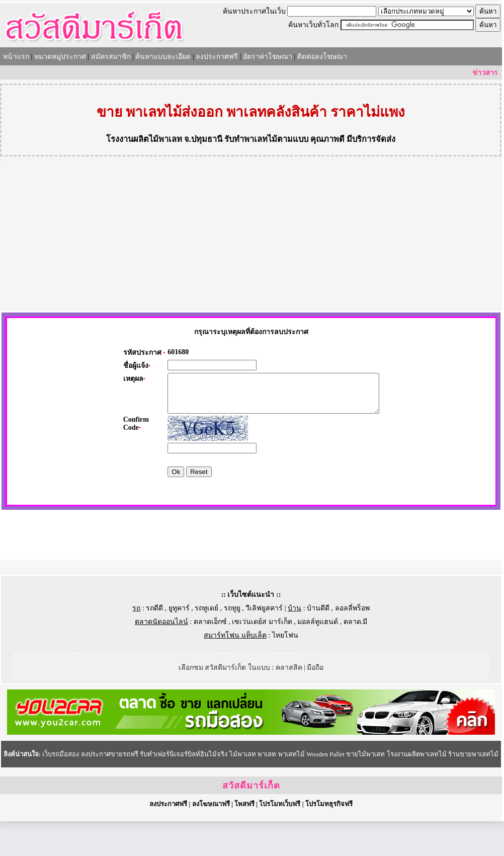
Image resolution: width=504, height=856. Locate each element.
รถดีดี (154, 643)
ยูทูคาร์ (179, 643)
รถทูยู (232, 643)
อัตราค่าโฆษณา (268, 57)
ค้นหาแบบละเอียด (163, 57)
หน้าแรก (16, 57)
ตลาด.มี (356, 656)
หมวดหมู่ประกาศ (60, 57)
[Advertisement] (251, 236)
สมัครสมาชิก (111, 57)
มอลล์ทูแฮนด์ (318, 656)
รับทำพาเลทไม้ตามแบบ (266, 139)
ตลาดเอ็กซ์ (210, 656)
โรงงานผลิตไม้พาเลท (144, 139)
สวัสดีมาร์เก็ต (251, 820)
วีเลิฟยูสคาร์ (264, 643)
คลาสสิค (289, 702)
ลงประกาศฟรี (217, 57)
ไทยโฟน (285, 670)
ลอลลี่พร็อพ (352, 643)
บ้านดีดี (318, 643)
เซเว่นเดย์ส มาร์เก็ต (262, 656)
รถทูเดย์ (206, 643)
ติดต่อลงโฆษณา (322, 57)
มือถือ (315, 702)
